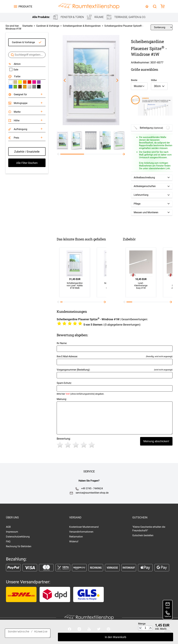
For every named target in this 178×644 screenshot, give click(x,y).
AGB (8, 527)
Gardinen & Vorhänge (23, 42)
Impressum (12, 532)
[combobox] (139, 86)
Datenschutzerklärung (18, 537)
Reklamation (76, 537)
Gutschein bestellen (143, 535)
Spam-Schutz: (115, 388)
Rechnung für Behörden (19, 546)
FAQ (8, 541)
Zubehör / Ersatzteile (27, 152)
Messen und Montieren (146, 212)
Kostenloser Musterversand (84, 527)
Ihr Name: (115, 347)
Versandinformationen (81, 532)
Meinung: (115, 416)
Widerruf (74, 541)
